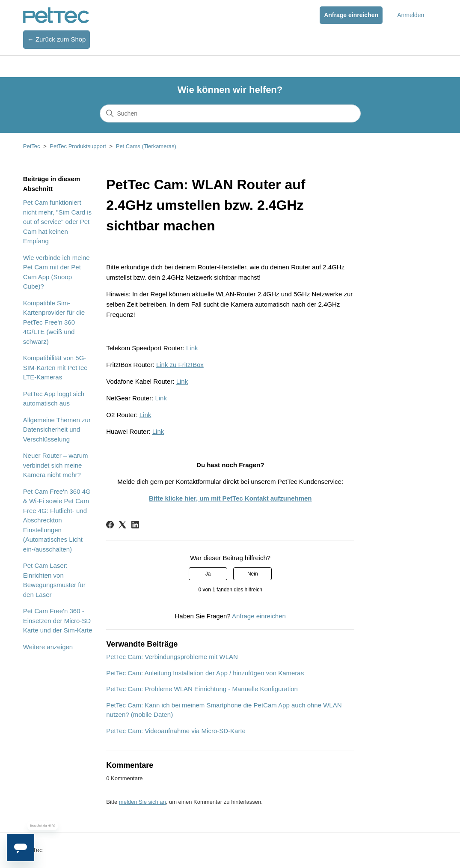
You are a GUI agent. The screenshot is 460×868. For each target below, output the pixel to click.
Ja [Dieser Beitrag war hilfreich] (208, 574)
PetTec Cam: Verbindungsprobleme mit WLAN (172, 657)
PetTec (32, 146)
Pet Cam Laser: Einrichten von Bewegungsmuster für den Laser (54, 580)
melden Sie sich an (142, 802)
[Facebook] (110, 525)
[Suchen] (230, 113)
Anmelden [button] (411, 15)
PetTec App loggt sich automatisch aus (54, 399)
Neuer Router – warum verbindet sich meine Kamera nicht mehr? (56, 465)
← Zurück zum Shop (57, 39)
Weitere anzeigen (48, 647)
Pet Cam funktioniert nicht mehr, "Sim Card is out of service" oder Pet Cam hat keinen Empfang (57, 222)
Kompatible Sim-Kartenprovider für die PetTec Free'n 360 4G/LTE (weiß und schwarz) (54, 322)
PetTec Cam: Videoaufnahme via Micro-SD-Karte (176, 731)
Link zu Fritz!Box (180, 365)
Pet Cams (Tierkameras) (146, 146)
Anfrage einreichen (351, 15)
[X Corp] (122, 525)
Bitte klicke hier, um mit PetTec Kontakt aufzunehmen (230, 498)
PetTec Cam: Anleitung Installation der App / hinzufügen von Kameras (205, 673)
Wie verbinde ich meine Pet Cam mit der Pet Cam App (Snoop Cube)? (56, 272)
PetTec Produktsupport (78, 146)
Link (192, 348)
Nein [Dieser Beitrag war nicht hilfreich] (253, 574)
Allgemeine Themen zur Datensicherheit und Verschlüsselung (57, 430)
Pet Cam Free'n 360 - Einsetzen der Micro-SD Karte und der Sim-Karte (58, 620)
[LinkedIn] (135, 525)
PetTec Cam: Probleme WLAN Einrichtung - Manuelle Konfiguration (202, 689)
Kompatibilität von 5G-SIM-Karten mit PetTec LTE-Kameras (55, 367)
